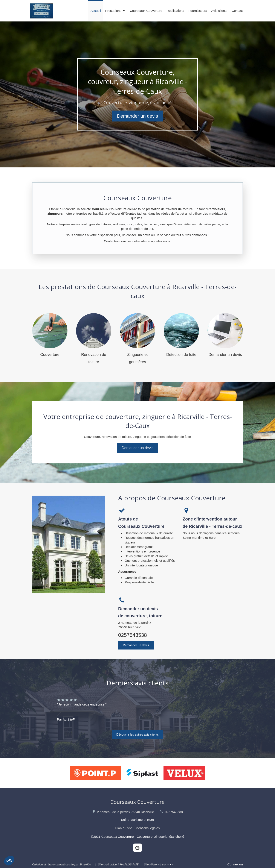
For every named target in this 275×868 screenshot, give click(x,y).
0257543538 (132, 635)
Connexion (235, 864)
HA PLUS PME (129, 864)
